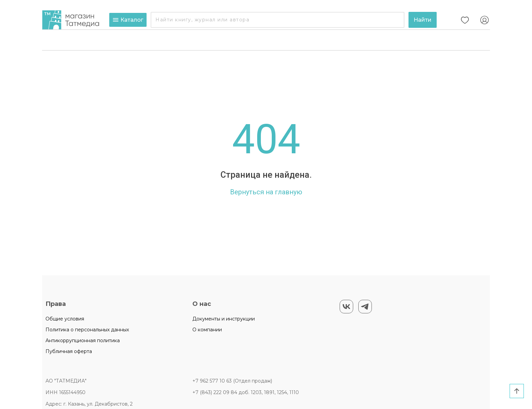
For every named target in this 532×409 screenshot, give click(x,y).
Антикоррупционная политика (83, 340)
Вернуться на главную (266, 192)
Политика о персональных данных (87, 330)
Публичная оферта (69, 351)
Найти (423, 20)
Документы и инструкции (224, 319)
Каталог (128, 20)
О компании (207, 330)
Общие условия (65, 319)
